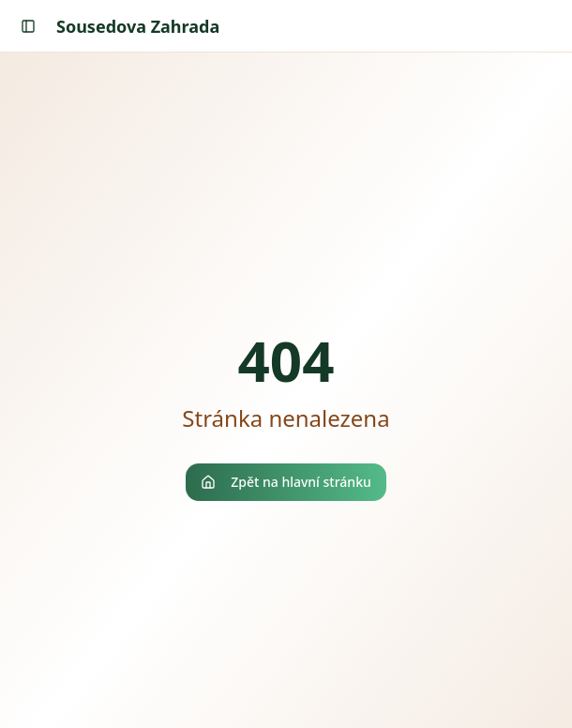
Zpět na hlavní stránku (286, 482)
